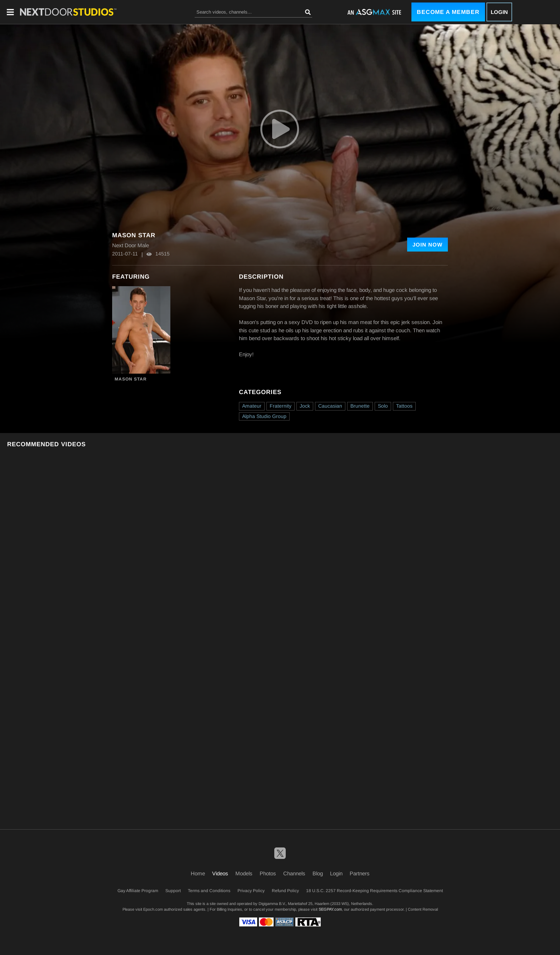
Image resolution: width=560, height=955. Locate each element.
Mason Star (131, 379)
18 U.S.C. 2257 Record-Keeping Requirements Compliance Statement (374, 891)
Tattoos (404, 406)
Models (244, 873)
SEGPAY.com (330, 909)
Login (499, 12)
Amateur (252, 406)
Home (198, 873)
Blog (318, 873)
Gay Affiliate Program (138, 891)
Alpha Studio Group (264, 416)
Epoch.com (153, 909)
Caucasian (330, 406)
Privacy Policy (251, 891)
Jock (305, 406)
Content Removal (423, 909)
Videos (220, 873)
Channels (294, 873)
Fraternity (281, 406)
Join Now (427, 245)
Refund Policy (285, 891)
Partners (360, 873)
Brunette (360, 406)
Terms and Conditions (209, 891)
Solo (383, 406)
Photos (268, 873)
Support (173, 891)
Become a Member (448, 12)
